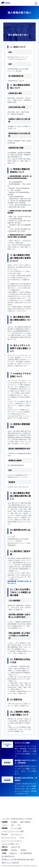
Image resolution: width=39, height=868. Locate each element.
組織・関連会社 (25, 822)
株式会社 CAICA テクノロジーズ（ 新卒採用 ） (26, 762)
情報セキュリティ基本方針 (10, 862)
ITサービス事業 (16, 828)
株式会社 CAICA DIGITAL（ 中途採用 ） (26, 779)
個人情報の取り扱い (8, 856)
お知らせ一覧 (15, 847)
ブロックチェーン (17, 834)
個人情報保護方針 (26, 853)
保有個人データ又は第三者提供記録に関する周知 (18, 859)
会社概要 (14, 822)
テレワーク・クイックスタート (12, 841)
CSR (19, 825)
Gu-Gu (22, 838)
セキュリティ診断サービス (10, 844)
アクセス (5, 825)
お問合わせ (13, 853)
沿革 (12, 825)
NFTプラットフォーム (9, 838)
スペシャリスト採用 (22, 743)
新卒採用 (14, 850)
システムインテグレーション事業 (13, 831)
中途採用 (23, 850)
